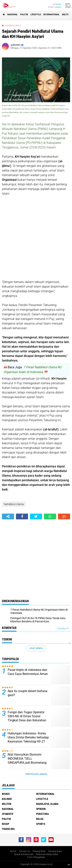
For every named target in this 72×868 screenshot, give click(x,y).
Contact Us (24, 851)
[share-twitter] (36, 516)
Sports (41, 824)
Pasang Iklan (39, 851)
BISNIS (6, 794)
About (13, 851)
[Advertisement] (36, 238)
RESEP (6, 824)
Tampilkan (63, 629)
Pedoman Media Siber (47, 854)
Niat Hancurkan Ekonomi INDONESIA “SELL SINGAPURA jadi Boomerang (27, 759)
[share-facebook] (22, 516)
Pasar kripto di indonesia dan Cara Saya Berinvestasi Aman (28, 672)
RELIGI (40, 819)
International (51, 15)
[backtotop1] (69, 865)
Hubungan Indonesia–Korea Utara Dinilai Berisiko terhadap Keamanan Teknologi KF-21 (28, 737)
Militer (66, 15)
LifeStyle (36, 15)
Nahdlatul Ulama (13, 26)
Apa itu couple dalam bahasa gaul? (28, 693)
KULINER (7, 799)
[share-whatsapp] (50, 516)
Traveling (8, 829)
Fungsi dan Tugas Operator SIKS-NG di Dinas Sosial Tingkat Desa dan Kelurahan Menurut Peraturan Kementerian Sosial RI (27, 720)
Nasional (12, 15)
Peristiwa (42, 814)
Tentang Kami (55, 851)
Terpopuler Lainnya (36, 774)
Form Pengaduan (36, 857)
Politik (24, 15)
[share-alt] (8, 516)
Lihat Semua (36, 648)
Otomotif (8, 814)
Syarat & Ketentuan (24, 854)
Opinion (41, 809)
